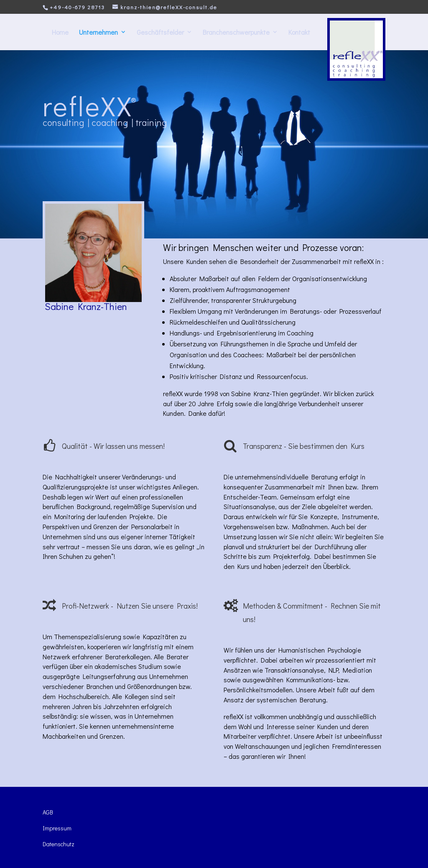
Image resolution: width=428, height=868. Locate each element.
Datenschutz (59, 844)
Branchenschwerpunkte (236, 32)
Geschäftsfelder (160, 32)
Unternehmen (98, 32)
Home (60, 32)
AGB (48, 812)
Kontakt (299, 32)
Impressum (57, 828)
